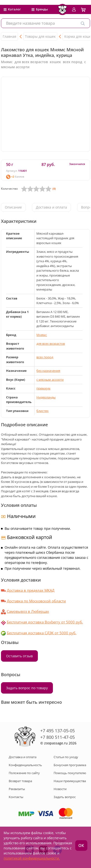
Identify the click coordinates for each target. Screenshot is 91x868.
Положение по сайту (24, 773)
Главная (9, 36)
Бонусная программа (70, 765)
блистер (42, 411)
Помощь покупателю (70, 773)
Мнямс (42, 335)
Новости (60, 789)
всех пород (45, 357)
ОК (81, 846)
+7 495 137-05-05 (58, 731)
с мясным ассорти (50, 380)
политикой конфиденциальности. (32, 858)
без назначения (48, 371)
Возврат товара (20, 781)
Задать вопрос (65, 797)
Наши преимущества (70, 781)
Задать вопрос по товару (27, 688)
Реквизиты (17, 789)
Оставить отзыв (19, 656)
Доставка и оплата (51, 207)
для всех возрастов (51, 344)
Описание (13, 207)
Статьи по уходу (66, 757)
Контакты (16, 797)
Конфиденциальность (25, 765)
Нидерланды (46, 397)
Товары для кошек (40, 36)
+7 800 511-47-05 (58, 737)
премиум (43, 388)
